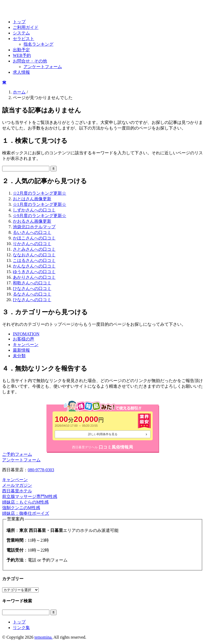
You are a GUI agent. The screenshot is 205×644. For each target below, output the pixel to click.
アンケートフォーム (43, 67)
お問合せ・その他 (30, 61)
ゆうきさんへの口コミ (34, 272)
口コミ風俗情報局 (116, 447)
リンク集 (21, 628)
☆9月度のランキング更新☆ (40, 216)
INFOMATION (26, 334)
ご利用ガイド (26, 27)
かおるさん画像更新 (32, 221)
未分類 (19, 356)
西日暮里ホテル (17, 491)
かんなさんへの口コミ (34, 266)
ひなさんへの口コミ (32, 288)
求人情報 (21, 72)
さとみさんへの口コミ (34, 249)
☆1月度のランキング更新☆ (40, 204)
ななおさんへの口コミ (34, 255)
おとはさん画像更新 (32, 199)
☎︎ (4, 82)
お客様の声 (23, 339)
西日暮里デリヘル (85, 447)
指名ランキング (38, 44)
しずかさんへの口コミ (34, 210)
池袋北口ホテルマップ (34, 227)
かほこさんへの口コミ (34, 238)
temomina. (44, 637)
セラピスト (23, 39)
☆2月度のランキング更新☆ (40, 193)
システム (21, 33)
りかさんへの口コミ (32, 244)
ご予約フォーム (17, 454)
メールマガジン (17, 485)
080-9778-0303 (41, 470)
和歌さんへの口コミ (32, 283)
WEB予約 (22, 55)
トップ (19, 22)
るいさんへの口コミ (32, 232)
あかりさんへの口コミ (34, 277)
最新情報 (21, 350)
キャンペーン (26, 345)
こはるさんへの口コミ (34, 260)
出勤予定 (21, 50)
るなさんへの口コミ (32, 294)
